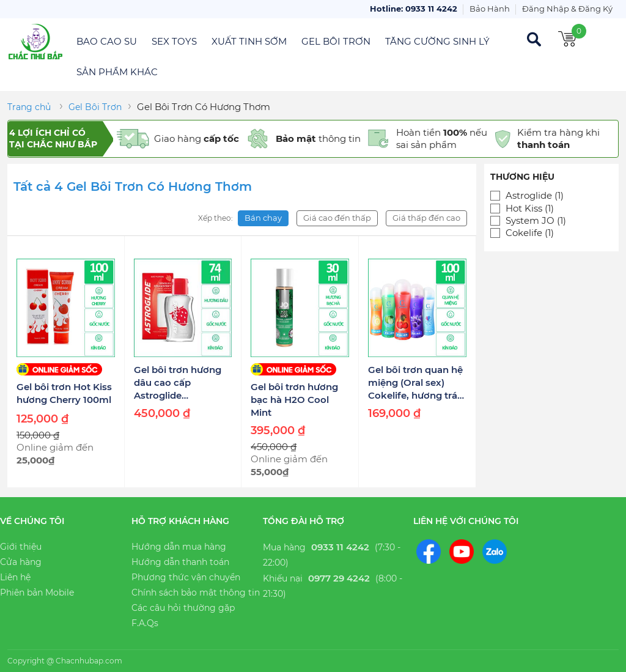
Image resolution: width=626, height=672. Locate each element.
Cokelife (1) (530, 233)
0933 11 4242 (340, 547)
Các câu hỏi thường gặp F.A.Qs (183, 615)
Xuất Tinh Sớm (249, 41)
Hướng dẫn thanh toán (180, 562)
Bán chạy (263, 218)
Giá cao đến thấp (337, 218)
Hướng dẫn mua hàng (179, 547)
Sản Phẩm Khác (117, 72)
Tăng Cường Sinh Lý (437, 41)
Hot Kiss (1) (530, 209)
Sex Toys (174, 41)
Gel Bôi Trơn (336, 41)
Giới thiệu (21, 547)
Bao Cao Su (107, 41)
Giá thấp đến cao (426, 218)
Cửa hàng (21, 562)
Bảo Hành (490, 9)
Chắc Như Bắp (35, 42)
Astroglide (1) (535, 196)
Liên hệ (15, 577)
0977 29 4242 (339, 578)
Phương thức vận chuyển (186, 577)
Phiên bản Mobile (37, 593)
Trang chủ (29, 107)
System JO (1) (536, 221)
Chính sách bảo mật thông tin (196, 593)
